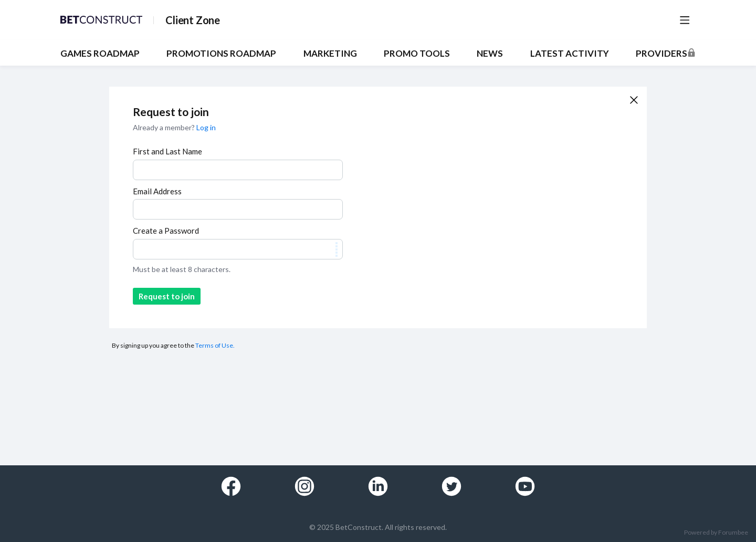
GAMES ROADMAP (100, 54)
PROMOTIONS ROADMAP (221, 54)
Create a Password (166, 231)
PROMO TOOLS (417, 54)
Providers (661, 54)
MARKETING (330, 54)
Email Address (157, 191)
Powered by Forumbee (716, 533)
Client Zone (193, 20)
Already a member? (174, 127)
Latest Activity (570, 54)
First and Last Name (167, 151)
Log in (206, 127)
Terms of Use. (215, 345)
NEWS (490, 54)
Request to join (167, 296)
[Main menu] (685, 20)
